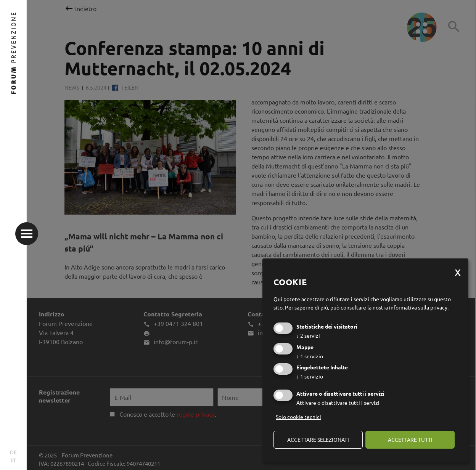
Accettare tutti (410, 440)
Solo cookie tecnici (298, 417)
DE (13, 452)
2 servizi (308, 335)
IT (14, 460)
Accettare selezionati (318, 440)
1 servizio (310, 356)
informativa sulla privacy (418, 307)
